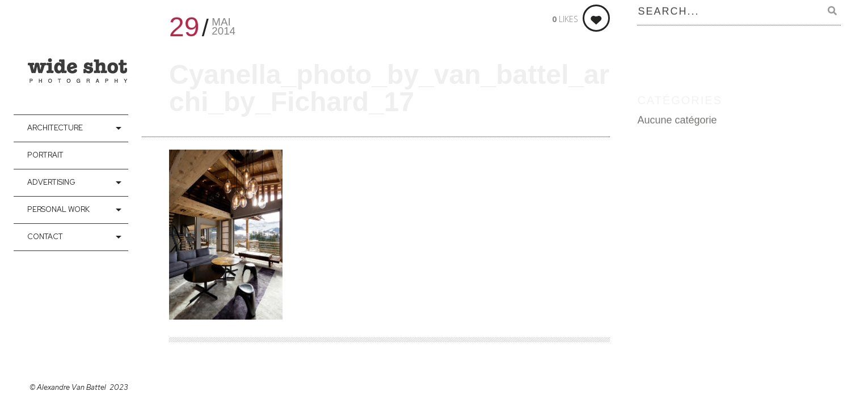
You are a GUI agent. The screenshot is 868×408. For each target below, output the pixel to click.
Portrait (45, 155)
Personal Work (58, 209)
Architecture (55, 128)
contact (45, 237)
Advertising (51, 182)
